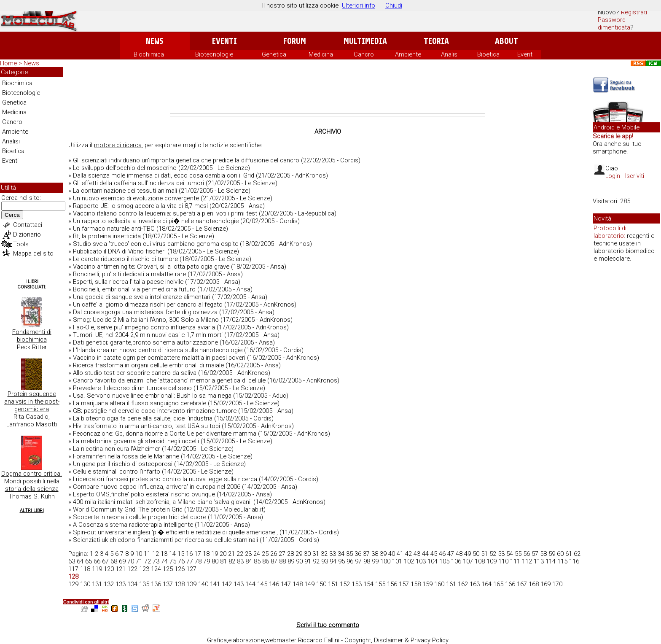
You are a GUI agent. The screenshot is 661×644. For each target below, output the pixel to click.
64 (80, 561)
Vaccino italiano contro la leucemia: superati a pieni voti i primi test (165, 213)
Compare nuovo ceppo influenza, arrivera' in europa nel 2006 (157, 487)
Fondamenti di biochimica (32, 336)
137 (168, 584)
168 (534, 584)
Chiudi (394, 5)
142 (227, 584)
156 (392, 584)
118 (85, 569)
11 (147, 554)
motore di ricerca (118, 145)
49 (468, 554)
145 (262, 584)
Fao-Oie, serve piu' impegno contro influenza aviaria (144, 327)
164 (486, 584)
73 (156, 561)
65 (89, 561)
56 (527, 554)
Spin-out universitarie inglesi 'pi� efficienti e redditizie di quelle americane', (175, 532)
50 (476, 554)
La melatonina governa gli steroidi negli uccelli (136, 441)
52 (493, 554)
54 (510, 554)
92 (316, 561)
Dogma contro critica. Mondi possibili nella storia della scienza (32, 481)
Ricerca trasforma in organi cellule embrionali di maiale (148, 365)
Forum (294, 41)
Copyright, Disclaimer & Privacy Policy (396, 640)
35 (349, 554)
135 (144, 584)
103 (421, 561)
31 (316, 554)
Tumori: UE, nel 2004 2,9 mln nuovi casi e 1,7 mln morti (148, 335)
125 (168, 569)
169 (545, 584)
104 (433, 561)
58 (543, 554)
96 (350, 561)
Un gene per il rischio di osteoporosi (123, 464)
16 (189, 554)
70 (131, 561)
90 (299, 561)
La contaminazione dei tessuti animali (125, 191)
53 (501, 554)
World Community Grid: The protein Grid (128, 509)
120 (109, 569)
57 (535, 554)
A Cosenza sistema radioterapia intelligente (133, 525)
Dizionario (27, 234)
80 (215, 561)
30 (307, 554)
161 (451, 584)
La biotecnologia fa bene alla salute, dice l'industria (143, 418)
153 (357, 584)
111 (515, 561)
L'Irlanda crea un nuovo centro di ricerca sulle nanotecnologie (158, 350)
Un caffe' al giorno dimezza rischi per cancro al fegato (148, 304)
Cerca (12, 215)
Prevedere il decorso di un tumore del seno (132, 388)
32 (324, 554)
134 (132, 584)
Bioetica (488, 54)
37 (366, 554)
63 (72, 561)
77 (190, 561)
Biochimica (149, 54)
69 (122, 561)
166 (510, 584)
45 (434, 554)
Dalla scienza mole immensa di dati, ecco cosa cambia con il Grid (164, 175)
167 (522, 584)
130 (85, 584)
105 (444, 561)
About (506, 41)
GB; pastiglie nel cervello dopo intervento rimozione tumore (155, 411)
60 (560, 554)
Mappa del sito (33, 253)
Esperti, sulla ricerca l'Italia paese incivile (128, 282)
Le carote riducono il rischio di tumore (125, 259)
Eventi (224, 41)
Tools (21, 244)
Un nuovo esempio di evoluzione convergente (136, 198)
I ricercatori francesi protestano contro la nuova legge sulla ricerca (165, 479)
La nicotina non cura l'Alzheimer (117, 449)
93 (325, 561)
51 (484, 554)
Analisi (450, 54)
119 (97, 569)
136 (156, 584)
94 (333, 561)
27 (282, 554)
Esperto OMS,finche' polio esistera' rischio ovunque (144, 494)
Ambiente (408, 54)
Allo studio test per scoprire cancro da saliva (135, 373)
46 (442, 554)
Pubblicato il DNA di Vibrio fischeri (119, 251)
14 (172, 554)
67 (105, 561)
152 (345, 584)
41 (400, 554)
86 (266, 561)
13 (164, 554)
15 (181, 554)
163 (475, 584)
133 (121, 584)
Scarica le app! (613, 136)
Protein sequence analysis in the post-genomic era (32, 401)
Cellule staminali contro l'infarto (117, 472)
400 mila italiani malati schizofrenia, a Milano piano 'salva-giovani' (162, 502)
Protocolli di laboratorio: (610, 232)
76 (181, 561)
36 (358, 554)
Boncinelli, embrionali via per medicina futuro (134, 289)
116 (574, 561)
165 (498, 584)
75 (173, 561)
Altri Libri (32, 511)
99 (375, 561)
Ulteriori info (359, 5)
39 (383, 554)
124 (156, 569)
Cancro (364, 54)
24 (257, 554)
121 (121, 569)
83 (240, 561)
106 (456, 561)
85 (257, 561)
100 (385, 561)
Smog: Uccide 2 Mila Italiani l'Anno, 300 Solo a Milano (146, 320)
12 (156, 554)
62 (577, 554)
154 (368, 584)
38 (375, 554)
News (155, 41)
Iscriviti (635, 176)
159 (427, 584)
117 (73, 569)
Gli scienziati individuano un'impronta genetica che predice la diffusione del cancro (186, 160)
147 (286, 584)
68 (114, 561)
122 (132, 569)
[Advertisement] (328, 90)
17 (198, 554)
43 (417, 554)
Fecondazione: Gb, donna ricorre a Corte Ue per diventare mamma (165, 434)
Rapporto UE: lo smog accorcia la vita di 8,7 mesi (140, 206)
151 (333, 584)
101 (397, 561)
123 (144, 569)
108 (480, 561)
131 (97, 584)
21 (231, 554)
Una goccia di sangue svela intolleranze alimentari (142, 297)
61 (569, 554)
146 (274, 584)
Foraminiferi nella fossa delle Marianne (126, 456)
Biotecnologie (214, 54)
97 (358, 561)
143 (239, 584)
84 (249, 561)
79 (207, 561)
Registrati (634, 12)
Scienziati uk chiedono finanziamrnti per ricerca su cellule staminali (165, 540)
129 (73, 584)
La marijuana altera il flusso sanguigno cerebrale (140, 403)
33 (333, 554)
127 (191, 569)
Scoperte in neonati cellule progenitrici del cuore (140, 517)
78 (198, 561)
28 (290, 554)
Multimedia (365, 41)
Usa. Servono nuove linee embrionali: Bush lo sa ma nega (152, 396)
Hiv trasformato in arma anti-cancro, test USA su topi (146, 426)
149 (309, 584)
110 (503, 561)
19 (215, 554)
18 (206, 554)
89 (291, 561)
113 (539, 561)
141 (215, 584)
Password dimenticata (614, 24)
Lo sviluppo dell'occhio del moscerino (125, 168)
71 (139, 561)
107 (468, 561)
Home (8, 63)
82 (232, 561)
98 (367, 561)
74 (164, 561)
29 (299, 554)
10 (139, 554)
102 (409, 561)
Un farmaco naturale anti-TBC (114, 229)
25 (265, 554)
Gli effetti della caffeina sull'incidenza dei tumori (138, 183)
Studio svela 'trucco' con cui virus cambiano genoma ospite (156, 244)
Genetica (274, 54)
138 (180, 584)
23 (248, 554)
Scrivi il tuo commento (328, 625)
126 (180, 569)
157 (404, 584)
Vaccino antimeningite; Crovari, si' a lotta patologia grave (151, 267)
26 (274, 554)
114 (551, 561)
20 (223, 554)
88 (282, 561)
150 (321, 584)
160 (439, 584)
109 (492, 561)
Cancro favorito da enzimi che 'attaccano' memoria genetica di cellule (169, 380)
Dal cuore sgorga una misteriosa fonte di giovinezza (145, 312)
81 (223, 561)
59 (552, 554)
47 (451, 554)
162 (463, 584)
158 (416, 584)
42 (408, 554)
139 (191, 584)
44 (425, 554)
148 (298, 584)
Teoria (436, 41)
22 (240, 554)
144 (250, 584)
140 (203, 584)
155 (380, 584)
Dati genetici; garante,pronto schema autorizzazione (145, 342)
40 (392, 554)
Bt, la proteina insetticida (107, 236)
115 (562, 561)
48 (459, 554)
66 (97, 561)
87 (274, 561)
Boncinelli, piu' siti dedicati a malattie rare (129, 274)
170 (557, 584)
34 (341, 554)
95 (341, 561)
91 (308, 561)
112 (527, 561)
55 (518, 554)
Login (613, 176)
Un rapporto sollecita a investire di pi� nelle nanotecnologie (156, 221)
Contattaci (28, 225)
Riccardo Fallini (319, 640)
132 (109, 584)
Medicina (321, 54)
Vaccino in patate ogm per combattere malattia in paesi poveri (159, 358)
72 (148, 561)
